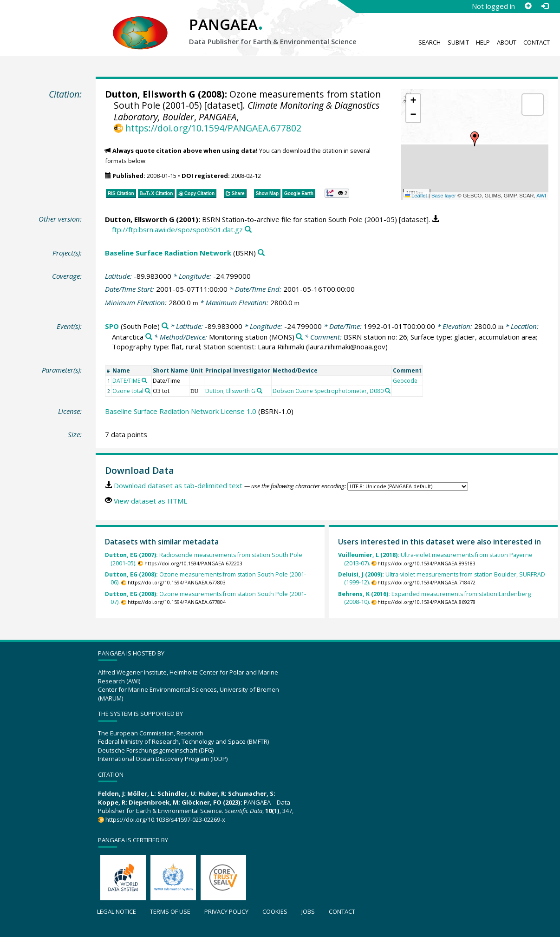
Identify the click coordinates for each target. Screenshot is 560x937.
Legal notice (117, 911)
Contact (537, 42)
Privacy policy (226, 911)
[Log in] (545, 6)
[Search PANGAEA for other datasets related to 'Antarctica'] (149, 337)
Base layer (444, 196)
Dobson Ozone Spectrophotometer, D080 (328, 391)
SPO (112, 326)
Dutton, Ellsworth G (150, 94)
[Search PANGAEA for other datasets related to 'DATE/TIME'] (144, 380)
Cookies (275, 911)
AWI (541, 196)
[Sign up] (528, 6)
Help (483, 42)
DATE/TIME (126, 381)
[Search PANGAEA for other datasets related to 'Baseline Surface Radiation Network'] (261, 253)
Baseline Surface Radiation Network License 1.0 (181, 411)
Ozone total (128, 391)
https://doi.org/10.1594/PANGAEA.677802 (213, 128)
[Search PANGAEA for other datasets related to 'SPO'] (165, 326)
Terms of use (170, 911)
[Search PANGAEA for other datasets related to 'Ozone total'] (148, 391)
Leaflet (416, 196)
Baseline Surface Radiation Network (168, 253)
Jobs (308, 911)
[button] (475, 139)
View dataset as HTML (150, 501)
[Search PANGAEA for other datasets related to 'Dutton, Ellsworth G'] (260, 391)
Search (430, 42)
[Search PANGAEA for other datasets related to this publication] (248, 230)
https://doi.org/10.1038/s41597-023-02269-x (165, 819)
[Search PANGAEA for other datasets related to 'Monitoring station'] (299, 337)
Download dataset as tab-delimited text (178, 485)
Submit (458, 42)
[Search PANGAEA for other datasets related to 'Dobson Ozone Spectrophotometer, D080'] (388, 391)
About (507, 42)
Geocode (405, 381)
